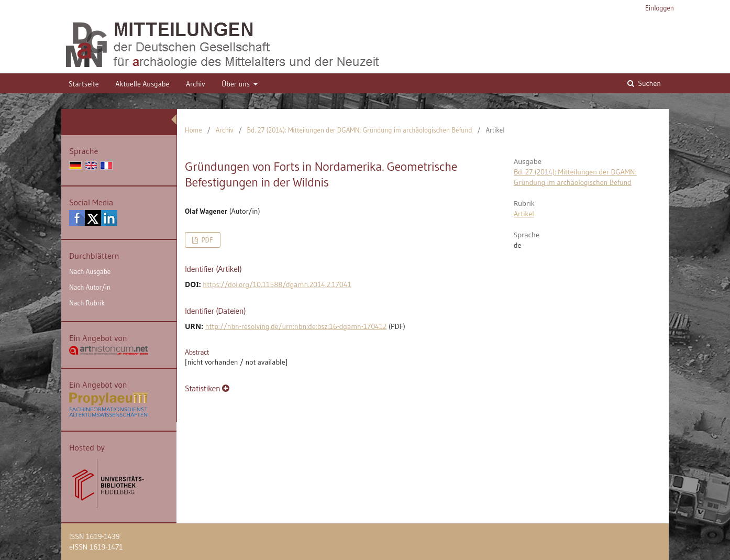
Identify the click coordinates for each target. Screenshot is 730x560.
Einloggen (660, 8)
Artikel (524, 214)
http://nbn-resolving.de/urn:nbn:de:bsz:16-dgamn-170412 (296, 326)
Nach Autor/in (90, 287)
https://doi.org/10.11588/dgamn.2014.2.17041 (277, 284)
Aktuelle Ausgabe (142, 84)
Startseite (84, 84)
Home (193, 130)
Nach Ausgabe (90, 271)
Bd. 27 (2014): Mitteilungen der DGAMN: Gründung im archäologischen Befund (360, 130)
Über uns (236, 84)
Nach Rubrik (87, 303)
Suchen (649, 83)
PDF (206, 240)
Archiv (196, 84)
